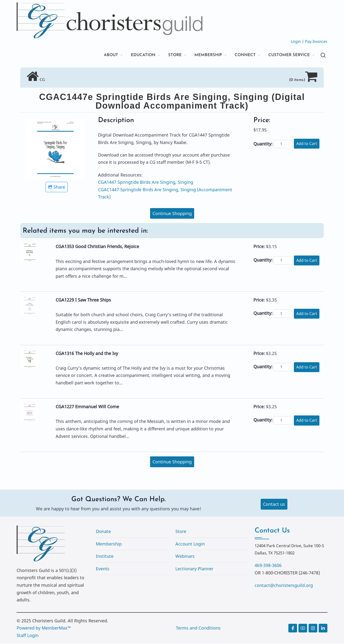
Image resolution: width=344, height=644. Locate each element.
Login (296, 41)
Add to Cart (307, 144)
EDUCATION (133, 55)
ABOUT (99, 55)
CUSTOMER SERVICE (287, 55)
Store (181, 532)
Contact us (274, 505)
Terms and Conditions (198, 629)
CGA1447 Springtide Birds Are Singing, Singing (146, 183)
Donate (103, 532)
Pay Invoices (316, 41)
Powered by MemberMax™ (44, 629)
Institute (105, 557)
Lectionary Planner (194, 569)
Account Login (190, 544)
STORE (167, 55)
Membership (109, 544)
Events (103, 569)
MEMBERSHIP (202, 55)
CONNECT (241, 55)
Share (57, 188)
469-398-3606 (268, 566)
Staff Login (28, 636)
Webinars (185, 557)
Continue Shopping (172, 214)
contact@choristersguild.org (284, 586)
